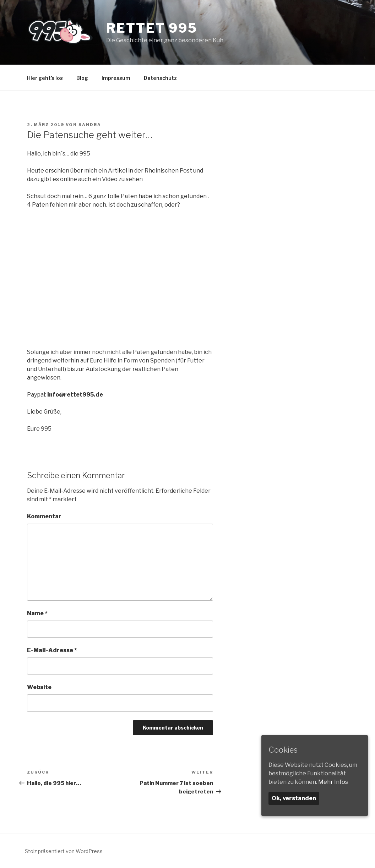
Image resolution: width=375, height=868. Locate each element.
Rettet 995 (152, 28)
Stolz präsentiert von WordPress (64, 851)
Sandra (90, 125)
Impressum (116, 78)
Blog (82, 78)
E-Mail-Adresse (52, 650)
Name (37, 613)
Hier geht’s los (45, 78)
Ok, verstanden (294, 798)
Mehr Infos (333, 782)
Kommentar (44, 516)
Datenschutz (160, 78)
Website (39, 687)
